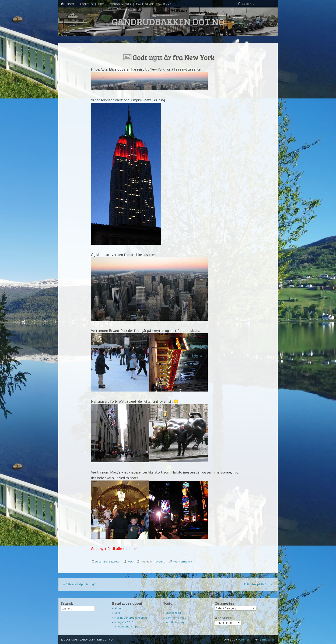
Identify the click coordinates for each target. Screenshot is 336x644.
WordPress (244, 639)
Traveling (159, 561)
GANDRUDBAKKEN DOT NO (168, 21)
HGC (130, 561)
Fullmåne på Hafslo (259, 584)
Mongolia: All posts (130, 626)
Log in (169, 608)
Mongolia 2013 (120, 4)
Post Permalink (182, 561)
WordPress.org (175, 622)
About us (86, 4)
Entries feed (173, 613)
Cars (101, 4)
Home (71, 4)
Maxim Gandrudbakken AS (154, 4)
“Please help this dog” (79, 584)
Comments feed (176, 618)
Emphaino (268, 639)
